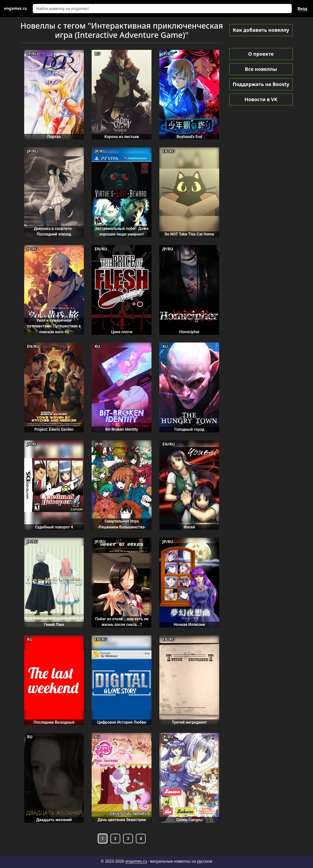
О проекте (261, 54)
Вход (302, 9)
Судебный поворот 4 (54, 527)
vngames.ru (136, 861)
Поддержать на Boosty (261, 84)
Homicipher (189, 332)
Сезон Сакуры (189, 820)
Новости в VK (261, 99)
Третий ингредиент (189, 722)
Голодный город (189, 429)
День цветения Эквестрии (122, 820)
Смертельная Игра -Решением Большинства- (122, 524)
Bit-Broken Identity (122, 429)
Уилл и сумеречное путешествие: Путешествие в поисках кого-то (54, 326)
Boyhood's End (189, 137)
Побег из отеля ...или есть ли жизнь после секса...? (122, 622)
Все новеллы (261, 69)
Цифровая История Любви (122, 722)
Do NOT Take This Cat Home (189, 234)
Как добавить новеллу (261, 30)
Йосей (189, 527)
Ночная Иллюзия (189, 625)
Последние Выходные (54, 722)
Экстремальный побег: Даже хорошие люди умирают (122, 231)
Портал (54, 137)
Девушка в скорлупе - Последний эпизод (54, 231)
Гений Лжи (54, 625)
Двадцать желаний (54, 820)
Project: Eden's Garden (54, 429)
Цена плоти (122, 332)
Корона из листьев (122, 137)
